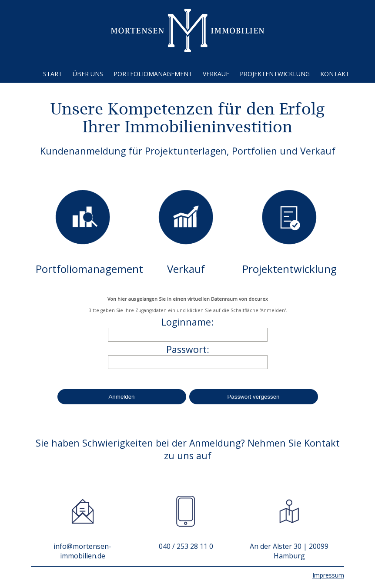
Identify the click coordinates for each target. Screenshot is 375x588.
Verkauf (216, 74)
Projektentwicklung (275, 74)
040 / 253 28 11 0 (186, 546)
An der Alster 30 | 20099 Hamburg (289, 551)
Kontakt (335, 74)
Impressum (328, 575)
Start (53, 74)
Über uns (88, 74)
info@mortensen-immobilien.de (82, 551)
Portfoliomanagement (153, 74)
